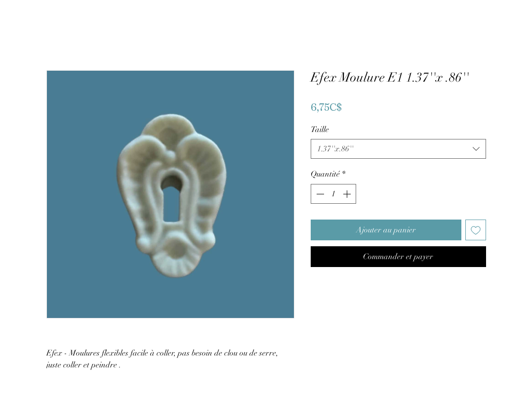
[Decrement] (319, 194)
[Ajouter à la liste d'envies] (476, 230)
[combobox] (398, 149)
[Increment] (348, 194)
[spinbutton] (333, 194)
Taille (320, 130)
